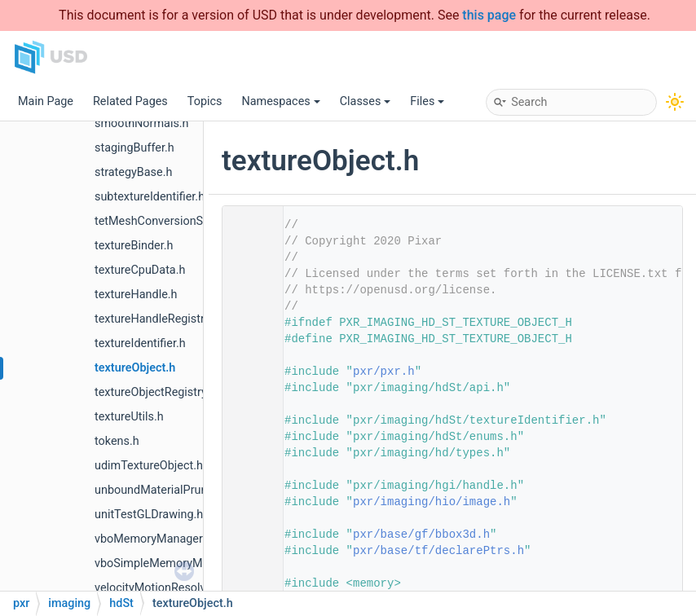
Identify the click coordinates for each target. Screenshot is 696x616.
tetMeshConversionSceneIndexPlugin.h (196, 221)
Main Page (46, 101)
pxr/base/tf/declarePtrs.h (438, 551)
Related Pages (130, 101)
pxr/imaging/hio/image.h (432, 502)
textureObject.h (135, 368)
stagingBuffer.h (134, 148)
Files (427, 101)
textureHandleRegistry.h (157, 319)
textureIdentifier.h (140, 343)
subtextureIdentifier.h (150, 197)
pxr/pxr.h (384, 372)
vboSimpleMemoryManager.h (171, 563)
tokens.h (117, 441)
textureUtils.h (129, 417)
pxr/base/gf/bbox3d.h (421, 535)
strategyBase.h (133, 172)
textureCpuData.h (140, 270)
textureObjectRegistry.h (155, 392)
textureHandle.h (136, 295)
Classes (366, 101)
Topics (205, 101)
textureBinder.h (134, 246)
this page (489, 15)
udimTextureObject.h (149, 466)
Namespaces (280, 101)
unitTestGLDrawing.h (149, 515)
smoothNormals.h (142, 123)
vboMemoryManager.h (153, 539)
